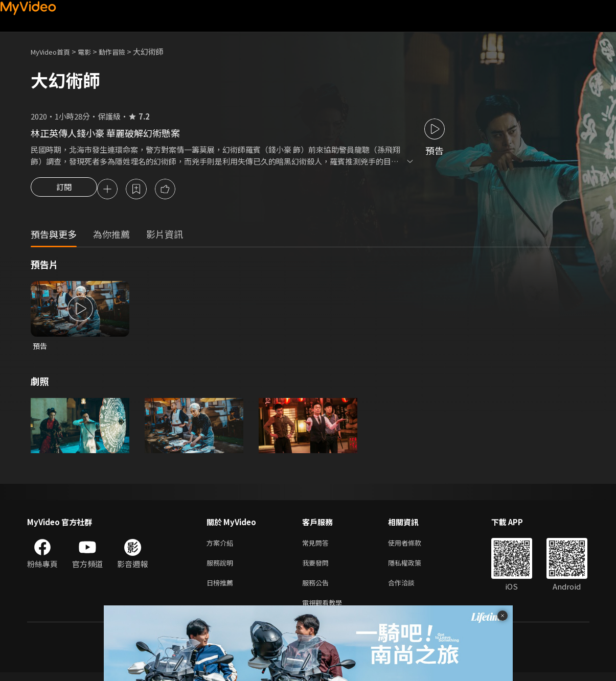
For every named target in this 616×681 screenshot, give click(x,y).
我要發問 (317, 567)
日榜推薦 (222, 589)
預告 (40, 348)
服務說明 (222, 567)
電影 (93, 51)
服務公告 (317, 589)
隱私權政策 (413, 567)
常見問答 (317, 546)
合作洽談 (409, 589)
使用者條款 (413, 546)
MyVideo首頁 (54, 51)
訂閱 (64, 190)
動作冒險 (123, 51)
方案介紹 (222, 546)
